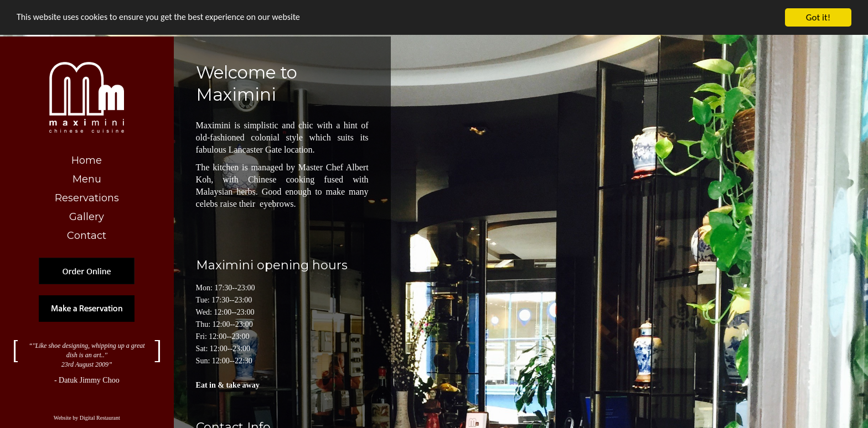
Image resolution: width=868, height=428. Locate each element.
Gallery (87, 217)
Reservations (87, 198)
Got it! (818, 17)
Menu (87, 179)
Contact (87, 236)
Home (87, 160)
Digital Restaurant (100, 421)
